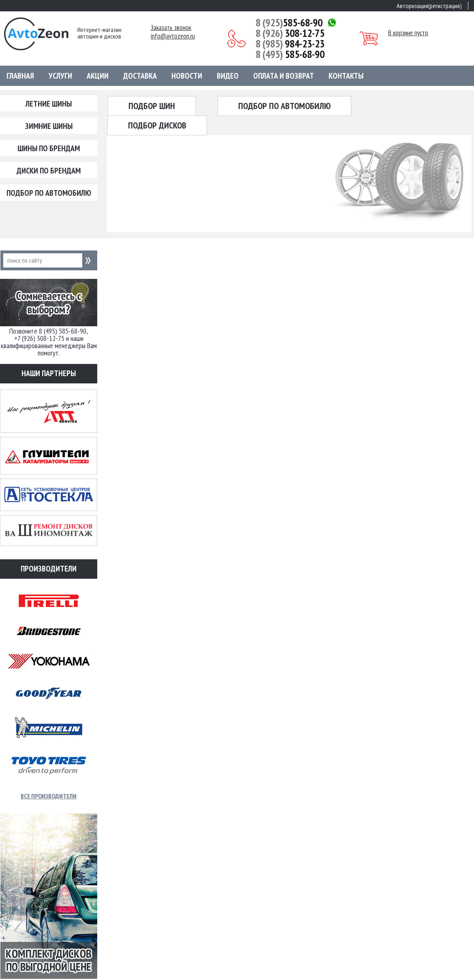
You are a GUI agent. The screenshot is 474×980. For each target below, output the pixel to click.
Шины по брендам (49, 148)
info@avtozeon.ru (173, 36)
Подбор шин (152, 106)
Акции (98, 76)
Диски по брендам (49, 171)
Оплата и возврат (284, 76)
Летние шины (49, 104)
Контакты (346, 76)
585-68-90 (289, 23)
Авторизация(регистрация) (429, 6)
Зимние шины (49, 126)
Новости (187, 76)
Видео (228, 76)
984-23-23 (290, 44)
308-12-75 (290, 33)
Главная (20, 76)
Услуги (60, 76)
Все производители (49, 796)
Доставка (140, 76)
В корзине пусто (408, 33)
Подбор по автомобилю (49, 193)
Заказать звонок (171, 28)
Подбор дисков (157, 125)
